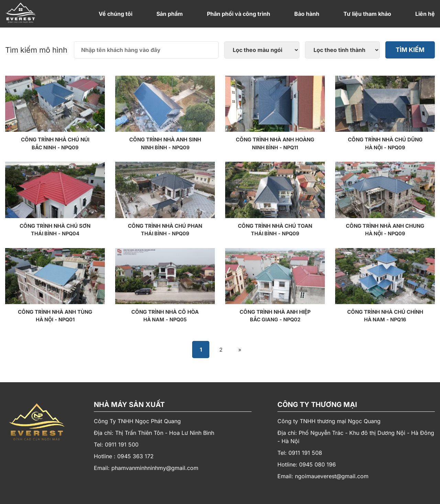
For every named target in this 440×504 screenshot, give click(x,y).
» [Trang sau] (241, 349)
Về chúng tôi (115, 14)
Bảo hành (307, 14)
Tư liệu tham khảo (367, 14)
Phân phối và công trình (239, 14)
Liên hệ (425, 14)
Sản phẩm (170, 14)
